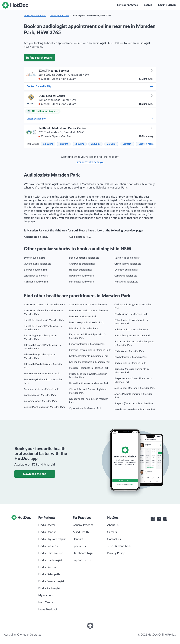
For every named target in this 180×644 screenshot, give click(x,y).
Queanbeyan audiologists (37, 264)
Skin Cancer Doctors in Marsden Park (135, 388)
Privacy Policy (116, 553)
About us (113, 525)
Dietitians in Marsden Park (83, 329)
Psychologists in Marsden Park (131, 357)
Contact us (114, 539)
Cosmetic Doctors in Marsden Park (88, 305)
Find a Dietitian (48, 567)
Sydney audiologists (35, 258)
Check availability (90, 119)
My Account (46, 595)
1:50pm (64, 144)
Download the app (35, 474)
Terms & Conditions (119, 546)
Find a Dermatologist (51, 581)
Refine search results (39, 58)
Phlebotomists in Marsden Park (131, 330)
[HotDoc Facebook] (153, 519)
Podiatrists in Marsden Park (129, 351)
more (150, 144)
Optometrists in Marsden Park (85, 409)
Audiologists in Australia (35, 15)
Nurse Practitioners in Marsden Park (89, 384)
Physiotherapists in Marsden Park (132, 336)
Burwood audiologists (36, 270)
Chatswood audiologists (82, 264)
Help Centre (46, 602)
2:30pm (111, 144)
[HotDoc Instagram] (165, 519)
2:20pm (95, 144)
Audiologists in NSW (59, 15)
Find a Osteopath (49, 574)
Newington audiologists (82, 276)
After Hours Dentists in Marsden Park (44, 305)
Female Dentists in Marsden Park (42, 374)
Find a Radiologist (49, 588)
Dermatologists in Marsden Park (86, 323)
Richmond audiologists (36, 282)
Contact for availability (90, 86)
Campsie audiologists (126, 276)
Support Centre (82, 560)
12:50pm (48, 144)
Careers (112, 532)
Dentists (78, 539)
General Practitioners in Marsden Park (90, 362)
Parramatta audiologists (82, 282)
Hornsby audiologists (80, 270)
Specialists (79, 546)
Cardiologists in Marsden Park (40, 395)
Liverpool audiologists (126, 270)
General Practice (83, 525)
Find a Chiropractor (50, 553)
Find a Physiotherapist (52, 539)
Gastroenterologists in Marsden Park (89, 356)
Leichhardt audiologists (36, 276)
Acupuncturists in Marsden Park (41, 389)
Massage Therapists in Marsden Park (89, 368)
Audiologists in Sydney (36, 237)
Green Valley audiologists (128, 264)
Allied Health (81, 532)
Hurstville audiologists (126, 282)
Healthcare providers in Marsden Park (135, 410)
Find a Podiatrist (49, 546)
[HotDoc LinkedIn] (159, 519)
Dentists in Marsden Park (83, 317)
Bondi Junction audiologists (84, 258)
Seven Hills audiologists (127, 258)
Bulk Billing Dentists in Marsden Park (44, 320)
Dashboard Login (83, 553)
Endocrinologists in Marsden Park (87, 344)
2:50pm (127, 144)
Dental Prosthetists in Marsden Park (89, 311)
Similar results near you (90, 162)
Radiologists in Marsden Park (130, 363)
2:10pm (80, 144)
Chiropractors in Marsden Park (40, 401)
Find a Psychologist (50, 560)
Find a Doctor (47, 525)
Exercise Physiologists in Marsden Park (90, 350)
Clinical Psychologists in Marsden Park (44, 407)
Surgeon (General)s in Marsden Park (134, 404)
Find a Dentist (47, 532)
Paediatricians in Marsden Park (131, 314)
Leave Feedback (48, 610)
